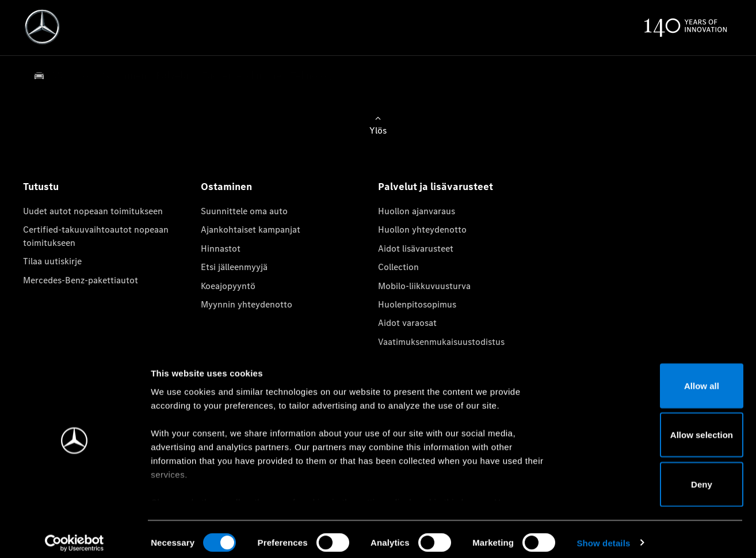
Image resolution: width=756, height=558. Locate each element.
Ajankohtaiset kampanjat (251, 229)
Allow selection (660, 428)
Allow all (660, 378)
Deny (660, 477)
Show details (603, 535)
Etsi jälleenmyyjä (234, 267)
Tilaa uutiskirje (52, 261)
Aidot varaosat (407, 323)
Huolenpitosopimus (417, 304)
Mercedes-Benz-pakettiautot (81, 280)
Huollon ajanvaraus (417, 211)
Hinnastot (221, 248)
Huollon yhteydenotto (422, 229)
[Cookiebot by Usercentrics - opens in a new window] (75, 536)
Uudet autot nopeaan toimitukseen (93, 211)
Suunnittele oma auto (244, 211)
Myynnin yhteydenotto (247, 304)
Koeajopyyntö (228, 286)
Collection (398, 267)
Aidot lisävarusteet (416, 248)
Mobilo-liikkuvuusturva (424, 286)
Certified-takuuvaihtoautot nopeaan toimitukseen (96, 236)
